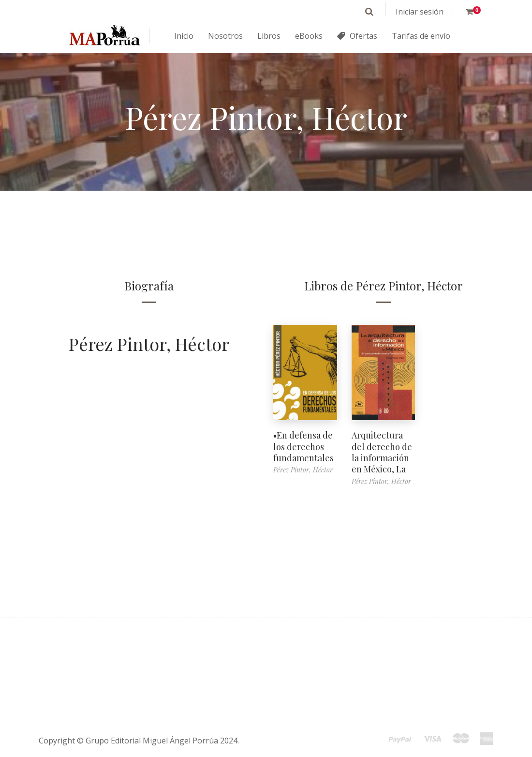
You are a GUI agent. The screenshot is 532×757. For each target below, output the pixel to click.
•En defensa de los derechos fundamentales (303, 447)
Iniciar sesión (420, 12)
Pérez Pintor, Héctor (149, 344)
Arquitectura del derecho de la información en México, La (382, 452)
